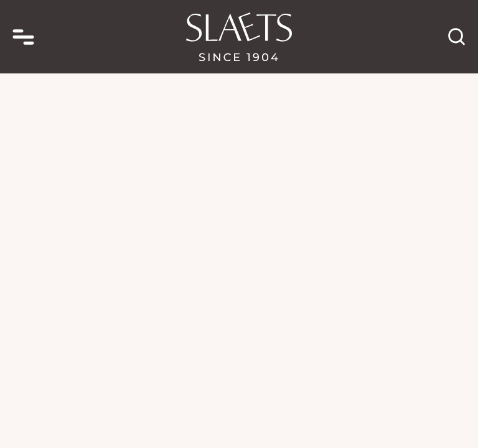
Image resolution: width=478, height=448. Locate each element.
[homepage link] (239, 37)
